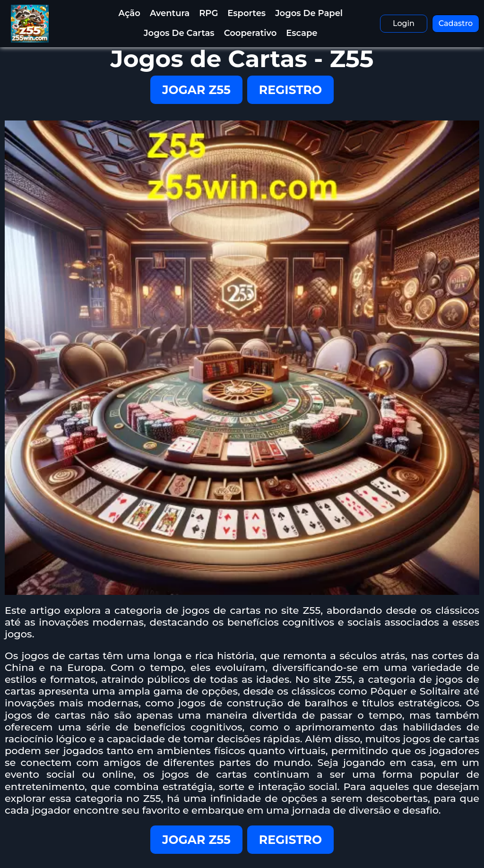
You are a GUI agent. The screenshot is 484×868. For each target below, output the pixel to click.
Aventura (170, 13)
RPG (208, 13)
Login (404, 23)
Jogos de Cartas (179, 33)
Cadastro (456, 23)
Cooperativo (251, 33)
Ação (130, 13)
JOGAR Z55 (196, 90)
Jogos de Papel (309, 13)
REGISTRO (290, 90)
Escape (302, 33)
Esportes (246, 13)
